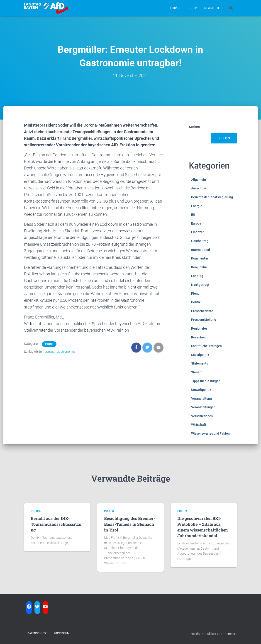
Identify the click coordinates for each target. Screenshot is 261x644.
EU (193, 215)
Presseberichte (202, 311)
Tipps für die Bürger (205, 381)
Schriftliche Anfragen (206, 346)
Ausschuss (199, 188)
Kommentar (200, 258)
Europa (196, 223)
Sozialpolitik (200, 355)
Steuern (197, 372)
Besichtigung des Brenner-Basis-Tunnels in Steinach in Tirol (130, 524)
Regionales (199, 328)
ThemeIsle (230, 634)
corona (50, 352)
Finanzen (198, 232)
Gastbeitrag (200, 241)
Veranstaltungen (203, 407)
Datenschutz (37, 633)
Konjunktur (199, 267)
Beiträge (175, 8)
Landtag (197, 276)
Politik (193, 8)
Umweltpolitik (201, 390)
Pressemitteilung (204, 320)
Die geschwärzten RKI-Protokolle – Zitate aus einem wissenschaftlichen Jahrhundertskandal (202, 527)
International (201, 250)
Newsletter (213, 8)
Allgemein (199, 180)
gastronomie (66, 352)
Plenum (197, 294)
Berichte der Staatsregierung (212, 197)
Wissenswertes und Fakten (210, 433)
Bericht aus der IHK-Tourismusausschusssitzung (56, 524)
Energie (197, 206)
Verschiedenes (202, 416)
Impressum (62, 633)
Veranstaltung (201, 399)
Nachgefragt (200, 285)
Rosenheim (199, 337)
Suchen (194, 127)
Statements (200, 363)
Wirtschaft (199, 425)
